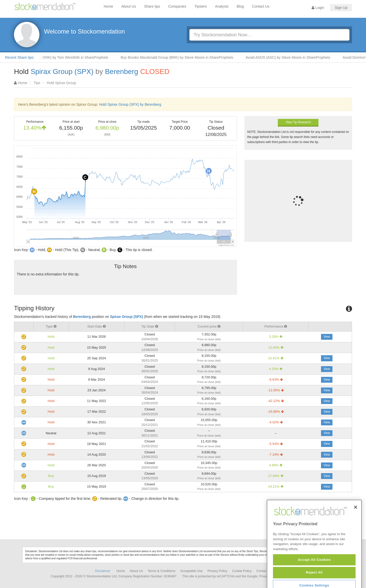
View (327, 337)
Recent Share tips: (20, 57)
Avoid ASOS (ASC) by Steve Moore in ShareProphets (291, 57)
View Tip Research (298, 122)
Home (108, 6)
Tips (37, 83)
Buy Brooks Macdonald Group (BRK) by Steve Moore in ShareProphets (181, 57)
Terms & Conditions (162, 571)
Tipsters (201, 6)
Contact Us (261, 6)
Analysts (222, 6)
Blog (240, 6)
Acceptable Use (191, 571)
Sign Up (341, 8)
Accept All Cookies (314, 580)
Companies (177, 6)
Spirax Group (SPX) (62, 72)
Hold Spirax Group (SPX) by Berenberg (130, 104)
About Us (129, 6)
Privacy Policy (217, 571)
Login (318, 8)
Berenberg (122, 72)
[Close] (356, 528)
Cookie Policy (242, 571)
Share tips (152, 6)
